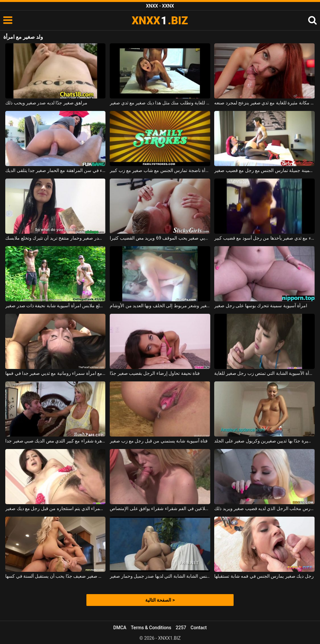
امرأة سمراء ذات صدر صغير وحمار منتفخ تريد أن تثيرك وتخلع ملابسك (55, 238)
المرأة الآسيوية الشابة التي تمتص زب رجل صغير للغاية (264, 373)
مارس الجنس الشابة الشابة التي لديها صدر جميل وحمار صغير (160, 576)
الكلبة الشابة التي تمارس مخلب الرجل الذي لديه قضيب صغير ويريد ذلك (264, 508)
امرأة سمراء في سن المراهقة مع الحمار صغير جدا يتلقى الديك (55, 170)
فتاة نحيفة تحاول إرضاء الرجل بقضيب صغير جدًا (155, 373)
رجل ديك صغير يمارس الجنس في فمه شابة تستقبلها (264, 576)
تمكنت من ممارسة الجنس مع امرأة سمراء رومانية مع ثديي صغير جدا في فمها (55, 373)
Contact (199, 628)
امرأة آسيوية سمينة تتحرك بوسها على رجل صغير (261, 306)
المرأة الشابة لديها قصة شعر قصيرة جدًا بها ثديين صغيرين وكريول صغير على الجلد (264, 441)
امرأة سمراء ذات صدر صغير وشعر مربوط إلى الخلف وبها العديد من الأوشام (160, 306)
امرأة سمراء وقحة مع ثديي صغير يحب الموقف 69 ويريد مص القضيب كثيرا (160, 238)
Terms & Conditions (151, 628)
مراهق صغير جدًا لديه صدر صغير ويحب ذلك (46, 103)
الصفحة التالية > (160, 600)
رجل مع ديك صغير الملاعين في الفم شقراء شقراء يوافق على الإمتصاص (160, 508)
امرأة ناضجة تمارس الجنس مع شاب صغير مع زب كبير (160, 170)
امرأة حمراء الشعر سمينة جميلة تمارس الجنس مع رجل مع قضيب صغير (264, 170)
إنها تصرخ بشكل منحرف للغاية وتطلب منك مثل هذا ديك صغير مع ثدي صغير (160, 103)
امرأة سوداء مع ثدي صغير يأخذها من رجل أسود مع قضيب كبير (264, 238)
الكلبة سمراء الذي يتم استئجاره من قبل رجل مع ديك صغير (55, 508)
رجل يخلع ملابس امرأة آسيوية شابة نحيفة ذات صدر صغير (55, 306)
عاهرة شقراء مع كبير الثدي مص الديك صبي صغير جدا (55, 441)
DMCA (120, 628)
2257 (181, 628)
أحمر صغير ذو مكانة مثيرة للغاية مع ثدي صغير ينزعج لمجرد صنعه (264, 103)
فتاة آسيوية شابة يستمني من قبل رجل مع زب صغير (159, 441)
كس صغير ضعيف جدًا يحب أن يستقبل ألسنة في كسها (55, 576)
